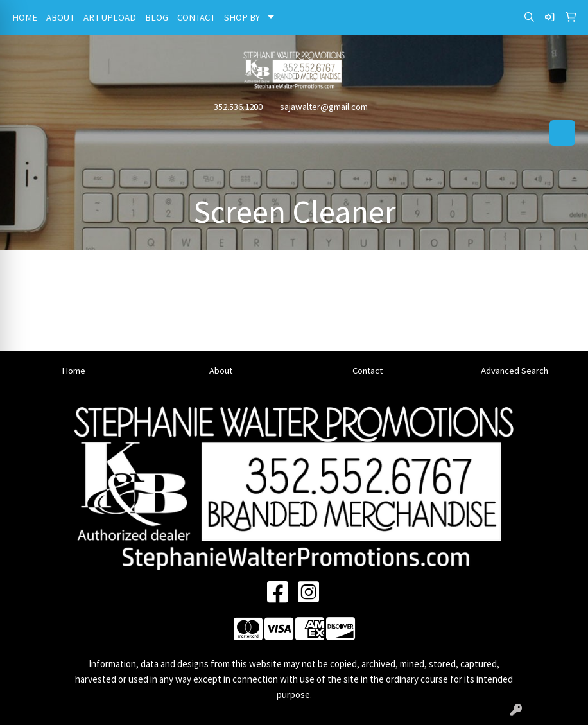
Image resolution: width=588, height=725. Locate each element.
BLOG (157, 17)
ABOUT (60, 17)
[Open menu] (562, 133)
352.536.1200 (238, 107)
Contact (368, 371)
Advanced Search (514, 371)
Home (73, 371)
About (221, 371)
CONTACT (196, 17)
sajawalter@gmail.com (324, 107)
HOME (25, 17)
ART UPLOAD (110, 17)
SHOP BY (242, 17)
